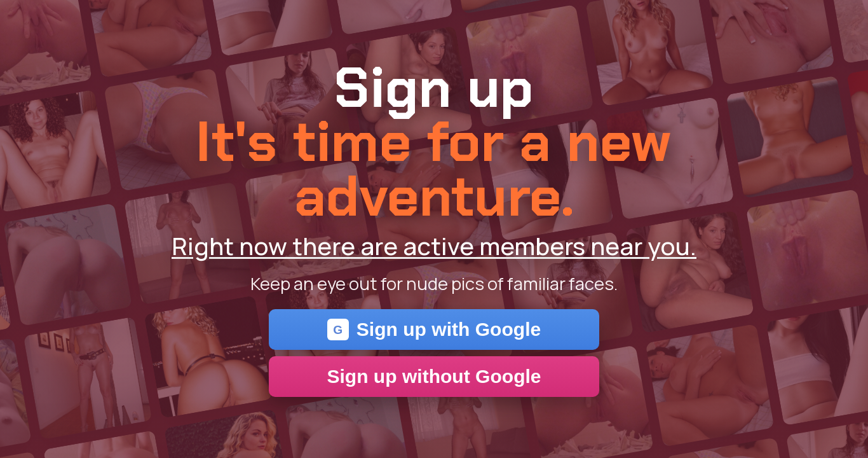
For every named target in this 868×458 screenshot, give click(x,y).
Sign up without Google (434, 376)
